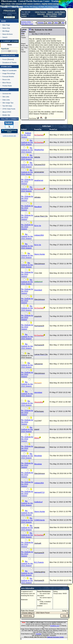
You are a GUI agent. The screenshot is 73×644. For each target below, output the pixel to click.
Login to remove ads (9, 136)
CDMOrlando (40, 520)
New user (41, 14)
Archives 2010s (26, 22)
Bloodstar (38, 456)
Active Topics (60, 12)
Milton (35, 7)
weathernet (39, 180)
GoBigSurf (38, 502)
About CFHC (7, 112)
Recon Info (6, 79)
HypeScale (5, 49)
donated (39, 634)
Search (5, 37)
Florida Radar (7, 86)
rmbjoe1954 (39, 235)
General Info (7, 93)
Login (24, 16)
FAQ (60, 14)
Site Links (6, 97)
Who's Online (51, 14)
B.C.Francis (39, 562)
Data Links (6, 100)
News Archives (8, 34)
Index (48, 23)
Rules (46, 16)
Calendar (53, 16)
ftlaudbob (38, 207)
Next (55, 23)
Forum (5, 59)
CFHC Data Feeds (9, 109)
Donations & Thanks (9, 62)
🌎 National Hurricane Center (9, 131)
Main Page (6, 25)
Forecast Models (8, 76)
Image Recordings (9, 73)
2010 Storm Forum (27, 24)
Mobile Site (6, 115)
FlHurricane (9, 11)
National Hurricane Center (55, 637)
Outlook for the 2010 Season (26, 135)
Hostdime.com (55, 626)
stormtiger (38, 392)
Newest (11, 59)
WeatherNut (39, 150)
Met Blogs (6, 31)
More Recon (7, 83)
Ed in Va (38, 226)
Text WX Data (7, 106)
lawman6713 (39, 492)
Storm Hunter (40, 254)
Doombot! (38, 290)
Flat (62, 23)
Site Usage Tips (8, 103)
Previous (40, 23)
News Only (6, 28)
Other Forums (40, 12)
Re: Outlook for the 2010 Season (27, 142)
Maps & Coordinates (9, 70)
